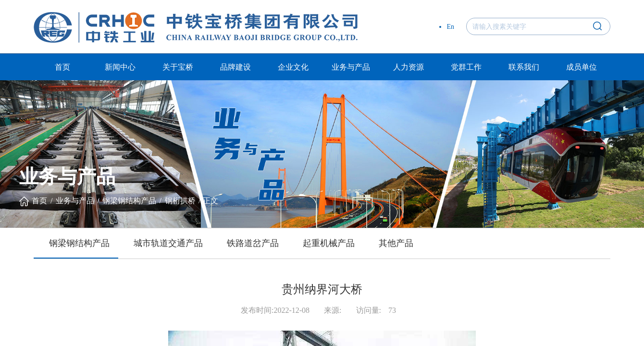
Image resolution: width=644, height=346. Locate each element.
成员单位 (582, 67)
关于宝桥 (178, 67)
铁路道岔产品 (253, 243)
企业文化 (293, 67)
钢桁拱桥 (180, 201)
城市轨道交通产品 (168, 243)
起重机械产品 (329, 243)
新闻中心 (120, 67)
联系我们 (524, 67)
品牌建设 (235, 67)
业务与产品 (351, 67)
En (450, 27)
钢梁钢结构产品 (129, 201)
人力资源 (409, 67)
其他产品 (396, 243)
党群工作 (466, 67)
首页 (62, 67)
